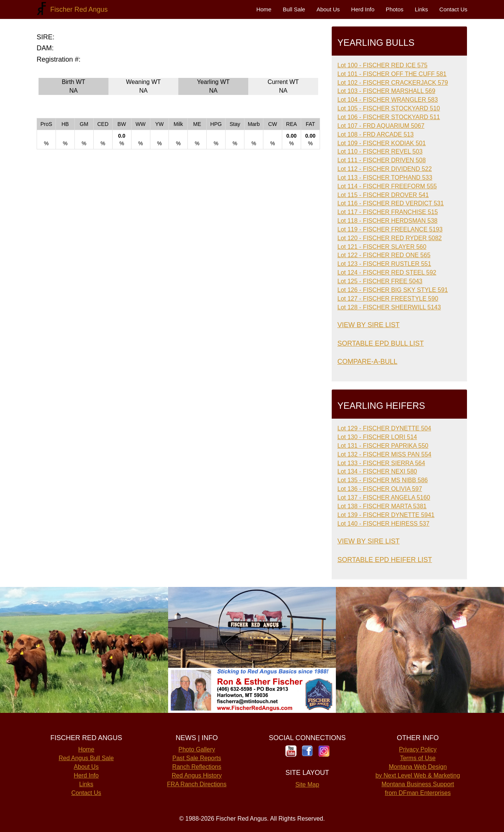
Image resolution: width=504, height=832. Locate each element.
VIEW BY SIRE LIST (369, 325)
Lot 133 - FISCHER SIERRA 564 (381, 463)
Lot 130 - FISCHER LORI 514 (377, 437)
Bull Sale (294, 9)
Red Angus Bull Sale (86, 758)
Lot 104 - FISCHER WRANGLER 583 (388, 100)
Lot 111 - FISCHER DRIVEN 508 (382, 160)
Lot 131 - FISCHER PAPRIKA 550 (383, 446)
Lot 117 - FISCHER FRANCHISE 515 (388, 212)
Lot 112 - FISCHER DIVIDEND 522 (385, 169)
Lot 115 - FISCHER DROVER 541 (383, 195)
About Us (328, 9)
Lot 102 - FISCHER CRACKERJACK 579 (393, 83)
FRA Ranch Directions (197, 784)
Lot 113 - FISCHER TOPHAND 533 (385, 178)
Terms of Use (418, 758)
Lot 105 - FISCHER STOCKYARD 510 (389, 108)
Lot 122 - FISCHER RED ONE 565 (384, 255)
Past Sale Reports (197, 758)
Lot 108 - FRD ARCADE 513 (376, 134)
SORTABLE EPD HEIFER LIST (385, 560)
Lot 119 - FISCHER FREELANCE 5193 (390, 229)
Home (264, 9)
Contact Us (453, 9)
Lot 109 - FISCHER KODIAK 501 (382, 143)
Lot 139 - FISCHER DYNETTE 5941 (386, 515)
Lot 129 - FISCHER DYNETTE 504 (384, 428)
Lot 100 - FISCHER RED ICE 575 (382, 65)
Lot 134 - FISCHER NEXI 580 (377, 471)
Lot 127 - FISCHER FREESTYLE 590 (388, 299)
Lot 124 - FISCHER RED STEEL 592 (387, 272)
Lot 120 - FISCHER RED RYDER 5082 (390, 238)
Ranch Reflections (197, 767)
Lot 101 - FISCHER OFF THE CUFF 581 (392, 74)
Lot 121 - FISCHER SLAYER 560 (382, 247)
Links (421, 9)
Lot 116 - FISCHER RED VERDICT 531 (391, 203)
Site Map (307, 785)
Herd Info (363, 9)
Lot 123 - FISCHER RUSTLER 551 (384, 264)
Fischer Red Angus (77, 9)
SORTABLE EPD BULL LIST (381, 343)
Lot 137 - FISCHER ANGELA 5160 (384, 497)
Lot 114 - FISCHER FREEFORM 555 (387, 186)
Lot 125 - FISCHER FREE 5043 (380, 281)
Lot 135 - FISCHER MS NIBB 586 (383, 480)
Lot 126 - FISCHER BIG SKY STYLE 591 (393, 290)
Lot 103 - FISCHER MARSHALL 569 (386, 91)
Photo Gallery (197, 749)
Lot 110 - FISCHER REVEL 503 (380, 151)
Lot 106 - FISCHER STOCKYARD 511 (389, 117)
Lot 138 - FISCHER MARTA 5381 (382, 506)
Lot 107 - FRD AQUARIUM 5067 (381, 126)
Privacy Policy (418, 749)
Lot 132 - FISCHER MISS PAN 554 (384, 454)
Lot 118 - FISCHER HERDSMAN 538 (387, 221)
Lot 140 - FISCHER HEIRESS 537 (383, 524)
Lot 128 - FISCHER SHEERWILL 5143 (389, 307)
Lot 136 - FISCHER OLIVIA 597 (380, 489)
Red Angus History (197, 775)
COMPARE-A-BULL (367, 362)
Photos (395, 9)
